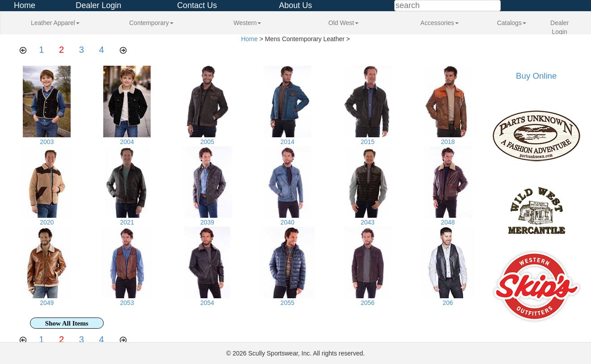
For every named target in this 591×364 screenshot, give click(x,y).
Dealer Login (98, 5)
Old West (344, 23)
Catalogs (512, 23)
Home (25, 5)
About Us (295, 5)
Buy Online (536, 76)
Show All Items (67, 323)
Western (247, 23)
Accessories (439, 23)
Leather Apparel (55, 23)
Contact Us (197, 5)
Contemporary (151, 23)
